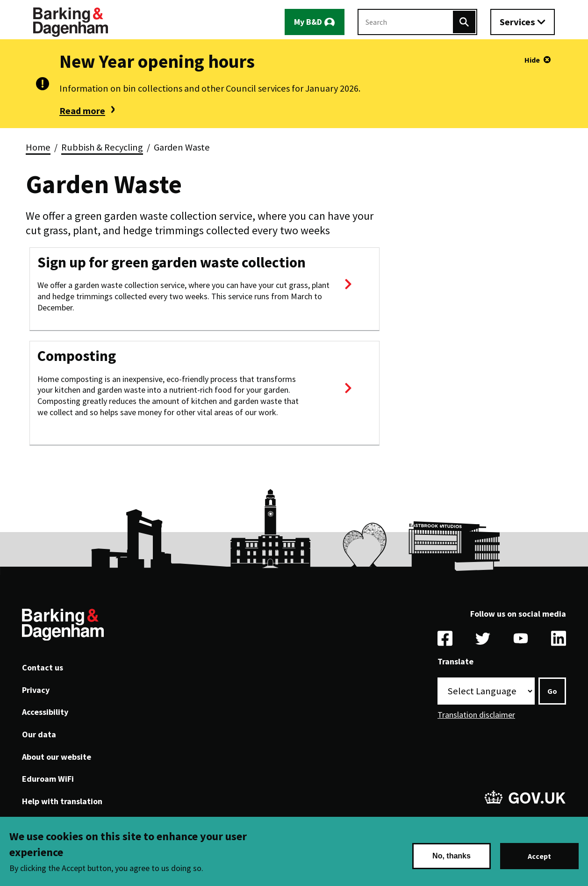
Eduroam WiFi (48, 779)
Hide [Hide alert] (532, 60)
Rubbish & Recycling (102, 147)
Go (552, 691)
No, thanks (452, 856)
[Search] (464, 22)
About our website (57, 757)
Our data (39, 734)
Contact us (43, 667)
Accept (539, 856)
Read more (82, 111)
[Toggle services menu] (523, 22)
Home (38, 147)
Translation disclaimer (476, 715)
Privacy (36, 690)
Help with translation (62, 801)
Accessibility (45, 712)
